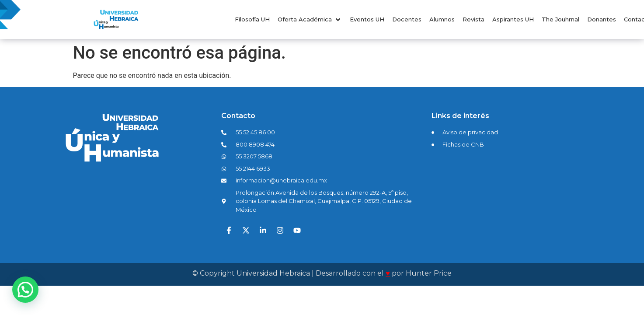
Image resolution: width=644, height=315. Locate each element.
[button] (310, 20)
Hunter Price (429, 273)
